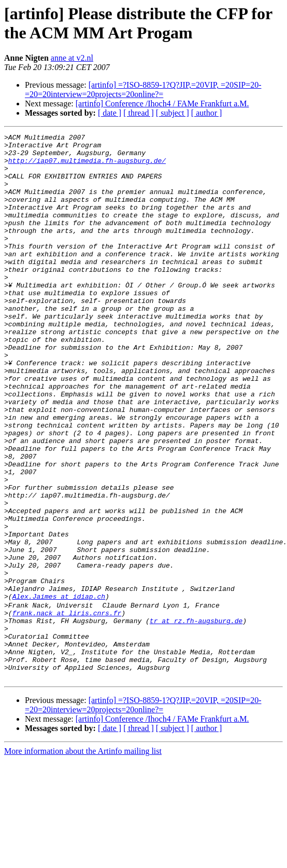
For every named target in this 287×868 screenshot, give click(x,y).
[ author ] (207, 113)
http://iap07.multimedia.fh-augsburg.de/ (87, 167)
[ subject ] (173, 113)
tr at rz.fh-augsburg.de (196, 718)
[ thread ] (139, 113)
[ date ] (110, 113)
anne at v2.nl (72, 58)
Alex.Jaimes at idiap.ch (59, 690)
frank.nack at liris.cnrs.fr (67, 708)
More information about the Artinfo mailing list (83, 859)
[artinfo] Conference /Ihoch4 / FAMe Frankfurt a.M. (162, 104)
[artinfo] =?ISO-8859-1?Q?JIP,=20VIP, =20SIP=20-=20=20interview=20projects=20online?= (143, 89)
